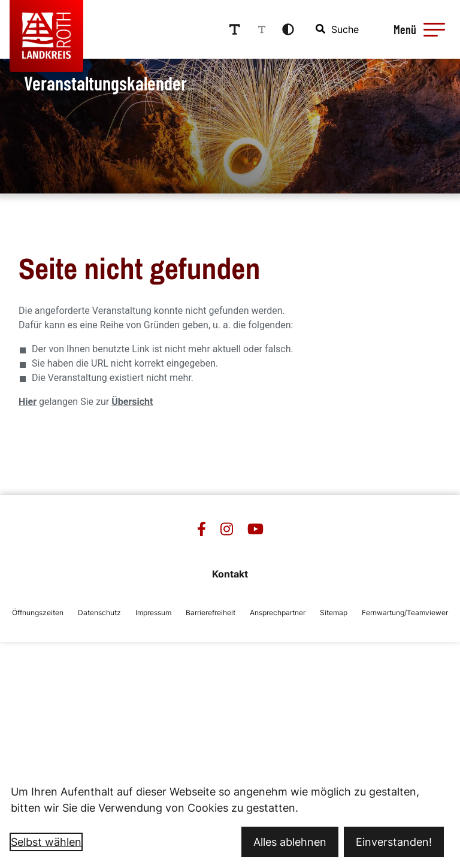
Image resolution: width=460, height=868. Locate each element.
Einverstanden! (394, 842)
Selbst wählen (46, 842)
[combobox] (338, 29)
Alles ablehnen (290, 842)
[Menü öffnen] (417, 29)
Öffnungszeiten (38, 613)
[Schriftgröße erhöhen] (235, 29)
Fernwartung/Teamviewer (405, 613)
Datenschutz (99, 613)
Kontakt (230, 574)
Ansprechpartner (278, 613)
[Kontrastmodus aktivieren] (288, 29)
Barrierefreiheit (211, 613)
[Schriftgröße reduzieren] (262, 29)
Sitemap (334, 613)
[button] (434, 29)
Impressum (153, 613)
